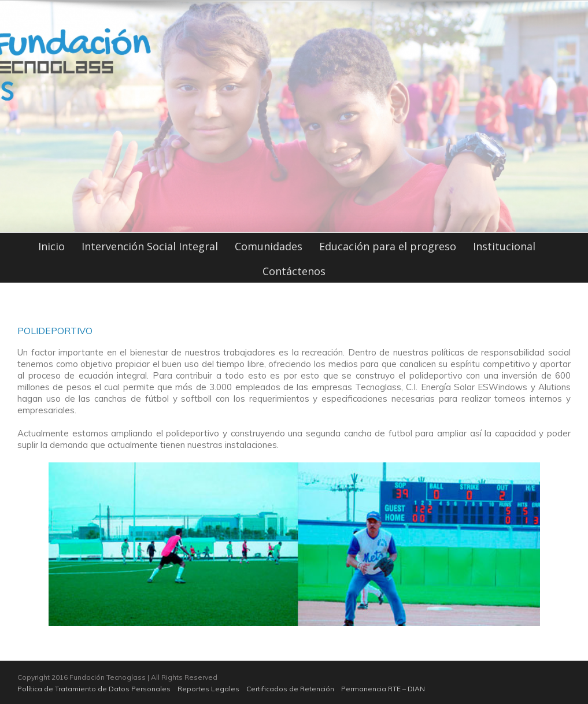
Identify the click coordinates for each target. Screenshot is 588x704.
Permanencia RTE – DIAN (383, 689)
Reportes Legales (208, 689)
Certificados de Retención (290, 689)
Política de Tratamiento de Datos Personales (94, 689)
